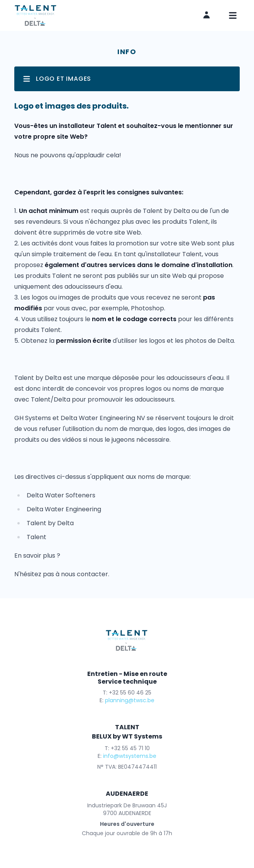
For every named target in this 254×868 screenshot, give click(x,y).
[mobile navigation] (233, 15)
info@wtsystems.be (130, 756)
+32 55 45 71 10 (130, 748)
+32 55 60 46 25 (130, 693)
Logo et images (57, 79)
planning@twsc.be (130, 700)
